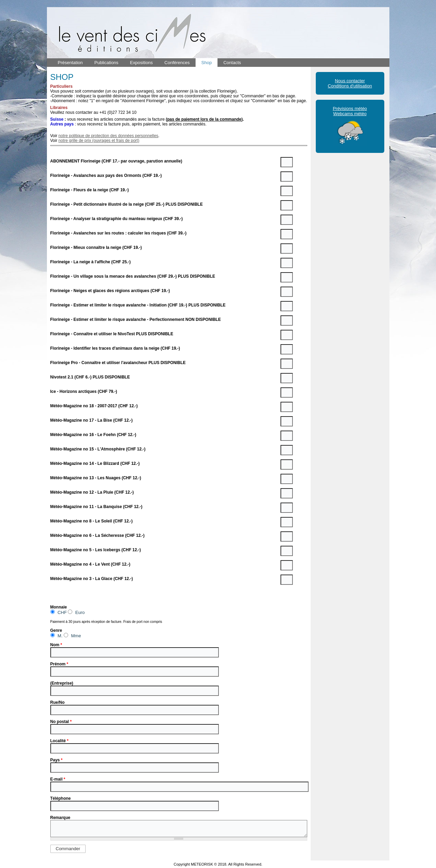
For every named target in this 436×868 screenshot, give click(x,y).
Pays (57, 760)
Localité (59, 741)
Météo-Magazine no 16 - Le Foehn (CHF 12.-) (93, 435)
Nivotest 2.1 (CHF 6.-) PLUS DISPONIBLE (90, 377)
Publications (107, 63)
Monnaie (59, 607)
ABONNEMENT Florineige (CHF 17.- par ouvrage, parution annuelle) (116, 161)
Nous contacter (350, 81)
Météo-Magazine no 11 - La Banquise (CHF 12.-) (96, 507)
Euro (76, 612)
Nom (56, 645)
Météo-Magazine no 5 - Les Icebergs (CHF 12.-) (96, 550)
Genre (56, 630)
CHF (59, 612)
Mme (72, 635)
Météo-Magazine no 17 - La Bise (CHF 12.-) (92, 420)
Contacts (232, 63)
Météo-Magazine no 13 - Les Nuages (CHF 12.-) (96, 478)
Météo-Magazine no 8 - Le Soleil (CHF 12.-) (92, 521)
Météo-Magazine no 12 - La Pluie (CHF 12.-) (92, 492)
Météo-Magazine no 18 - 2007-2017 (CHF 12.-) (94, 406)
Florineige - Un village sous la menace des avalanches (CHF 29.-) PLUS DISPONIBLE (133, 276)
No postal (61, 722)
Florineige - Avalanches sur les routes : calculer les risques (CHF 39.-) (119, 233)
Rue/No (58, 702)
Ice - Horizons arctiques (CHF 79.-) (84, 391)
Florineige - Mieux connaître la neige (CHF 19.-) (96, 248)
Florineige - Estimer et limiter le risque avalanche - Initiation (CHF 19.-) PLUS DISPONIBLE (138, 305)
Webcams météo (350, 114)
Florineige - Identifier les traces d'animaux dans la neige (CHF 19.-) (115, 348)
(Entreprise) (62, 683)
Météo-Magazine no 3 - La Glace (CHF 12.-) (92, 579)
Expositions (141, 63)
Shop (207, 63)
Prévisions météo (350, 109)
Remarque (60, 818)
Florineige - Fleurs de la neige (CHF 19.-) (90, 190)
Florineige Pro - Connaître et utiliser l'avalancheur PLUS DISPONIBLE (118, 363)
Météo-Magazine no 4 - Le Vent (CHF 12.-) (90, 564)
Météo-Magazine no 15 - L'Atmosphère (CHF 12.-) (98, 449)
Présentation (70, 63)
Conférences (177, 63)
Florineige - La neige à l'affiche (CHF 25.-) (91, 262)
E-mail (58, 779)
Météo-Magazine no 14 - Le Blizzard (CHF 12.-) (95, 463)
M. (57, 635)
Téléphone (61, 798)
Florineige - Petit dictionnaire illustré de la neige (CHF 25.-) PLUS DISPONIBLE (127, 204)
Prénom (59, 664)
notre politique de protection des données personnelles (109, 136)
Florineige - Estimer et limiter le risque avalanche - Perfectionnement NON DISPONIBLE (136, 320)
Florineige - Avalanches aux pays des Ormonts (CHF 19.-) (106, 176)
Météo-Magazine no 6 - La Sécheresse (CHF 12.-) (97, 535)
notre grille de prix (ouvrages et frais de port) (99, 141)
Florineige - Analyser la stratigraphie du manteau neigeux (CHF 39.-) (117, 219)
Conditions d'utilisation (350, 86)
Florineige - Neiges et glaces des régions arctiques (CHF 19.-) (110, 291)
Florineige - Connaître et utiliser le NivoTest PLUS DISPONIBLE (112, 334)
